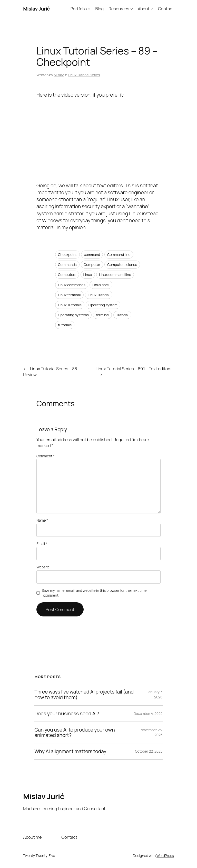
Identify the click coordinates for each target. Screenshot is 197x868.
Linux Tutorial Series (84, 75)
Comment (46, 456)
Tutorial (122, 315)
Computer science (122, 265)
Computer (92, 265)
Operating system (103, 305)
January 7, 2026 (155, 694)
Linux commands (72, 285)
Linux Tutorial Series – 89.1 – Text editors (134, 369)
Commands (67, 265)
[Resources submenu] (132, 9)
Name (42, 520)
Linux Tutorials (70, 305)
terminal (102, 315)
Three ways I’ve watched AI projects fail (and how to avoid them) (84, 695)
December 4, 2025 (148, 713)
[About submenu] (152, 9)
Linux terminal (69, 295)
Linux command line (115, 275)
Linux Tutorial (99, 295)
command (92, 255)
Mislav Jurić (36, 9)
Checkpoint (67, 255)
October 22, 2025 (149, 751)
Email (42, 544)
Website (43, 567)
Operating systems (73, 315)
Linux (88, 275)
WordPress (165, 856)
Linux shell (101, 285)
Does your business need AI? (67, 714)
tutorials (65, 325)
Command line (119, 255)
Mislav (59, 75)
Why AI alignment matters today (70, 751)
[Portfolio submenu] (89, 9)
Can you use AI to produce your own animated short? (75, 733)
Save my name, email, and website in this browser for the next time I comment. (94, 593)
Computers (67, 275)
